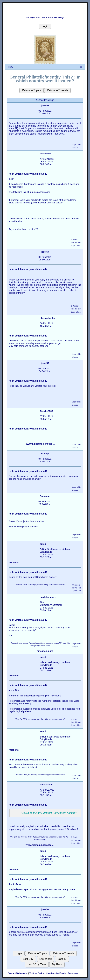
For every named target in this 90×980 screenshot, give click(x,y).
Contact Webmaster (18, 973)
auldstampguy (48, 597)
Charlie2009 (46, 411)
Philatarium (46, 785)
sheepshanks (47, 318)
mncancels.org (45, 651)
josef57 (45, 106)
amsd (43, 544)
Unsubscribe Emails (56, 973)
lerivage (45, 454)
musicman (46, 154)
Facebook (73, 973)
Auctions (14, 562)
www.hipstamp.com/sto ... (40, 444)
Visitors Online (37, 973)
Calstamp (45, 496)
